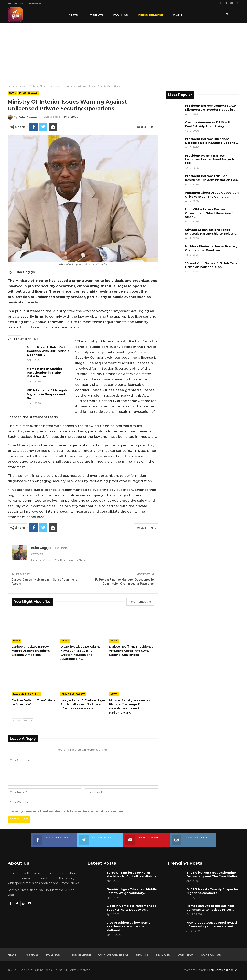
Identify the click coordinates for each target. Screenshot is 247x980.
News (73, 15)
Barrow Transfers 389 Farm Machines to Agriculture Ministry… (133, 874)
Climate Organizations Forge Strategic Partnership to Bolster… (211, 232)
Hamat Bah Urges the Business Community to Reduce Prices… (211, 908)
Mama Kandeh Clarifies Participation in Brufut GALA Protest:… (45, 373)
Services (12, 3)
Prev (17, 721)
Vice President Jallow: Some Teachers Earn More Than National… (128, 926)
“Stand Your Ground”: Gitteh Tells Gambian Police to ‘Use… (211, 265)
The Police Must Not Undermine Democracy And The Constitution (212, 874)
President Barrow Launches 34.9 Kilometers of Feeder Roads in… (210, 108)
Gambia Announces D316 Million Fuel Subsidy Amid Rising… (210, 124)
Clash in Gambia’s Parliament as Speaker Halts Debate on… (131, 908)
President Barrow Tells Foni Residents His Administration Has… (212, 178)
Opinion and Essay (113, 955)
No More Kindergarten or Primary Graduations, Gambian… (211, 248)
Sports (142, 955)
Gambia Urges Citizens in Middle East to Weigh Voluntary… (132, 891)
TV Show (96, 15)
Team (23, 3)
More (178, 15)
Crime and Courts (73, 694)
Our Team (185, 955)
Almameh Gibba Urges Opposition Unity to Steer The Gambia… (212, 195)
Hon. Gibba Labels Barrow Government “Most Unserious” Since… (209, 213)
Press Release (151, 15)
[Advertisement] (123, 52)
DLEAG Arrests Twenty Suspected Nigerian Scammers (213, 891)
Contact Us (35, 3)
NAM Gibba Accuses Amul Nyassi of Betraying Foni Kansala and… (212, 924)
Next (28, 721)
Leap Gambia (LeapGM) (223, 970)
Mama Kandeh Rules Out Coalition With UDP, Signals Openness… (48, 351)
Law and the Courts (26, 694)
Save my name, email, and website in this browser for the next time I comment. (68, 811)
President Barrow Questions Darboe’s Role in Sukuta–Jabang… (211, 141)
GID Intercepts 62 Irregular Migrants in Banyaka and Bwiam (48, 394)
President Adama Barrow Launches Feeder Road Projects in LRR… (212, 159)
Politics (120, 15)
